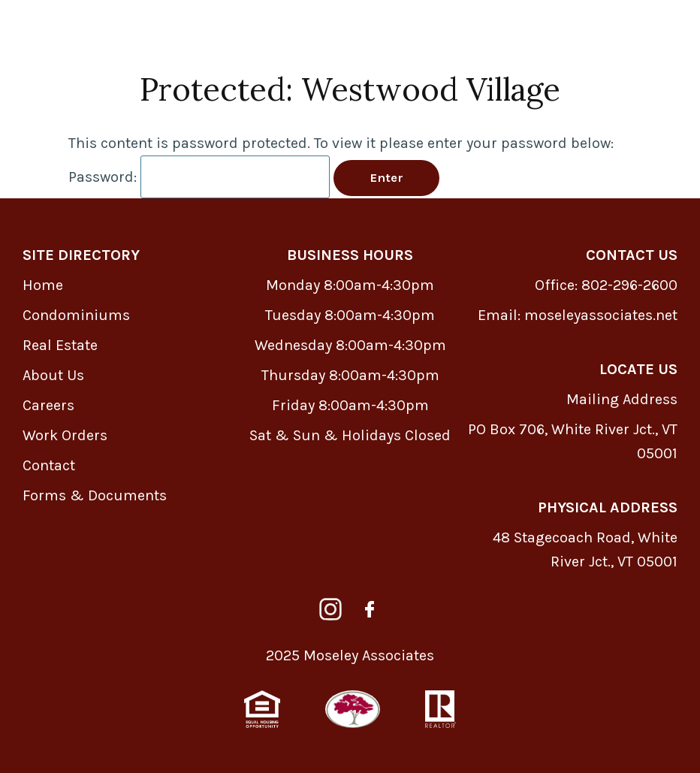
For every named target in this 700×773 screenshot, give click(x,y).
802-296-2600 (629, 285)
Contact (49, 465)
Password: (199, 177)
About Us (53, 375)
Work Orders (65, 435)
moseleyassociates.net (601, 315)
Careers (48, 405)
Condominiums (76, 315)
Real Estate (60, 345)
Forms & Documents (95, 495)
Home (43, 285)
